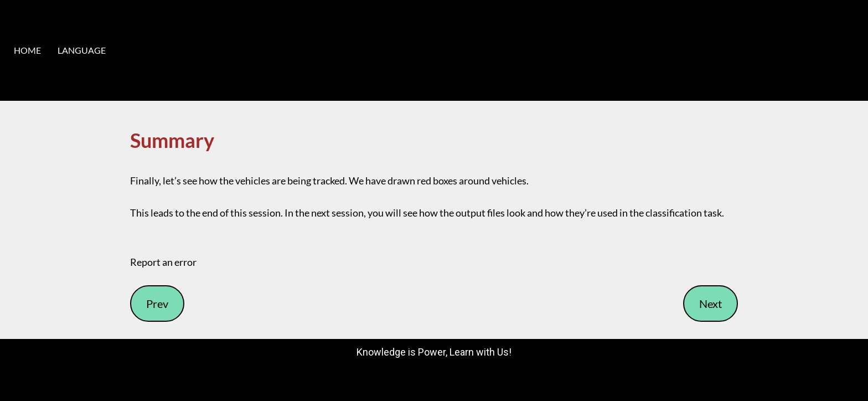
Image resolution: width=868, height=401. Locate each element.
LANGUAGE (82, 50)
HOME (27, 50)
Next (711, 304)
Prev (157, 304)
